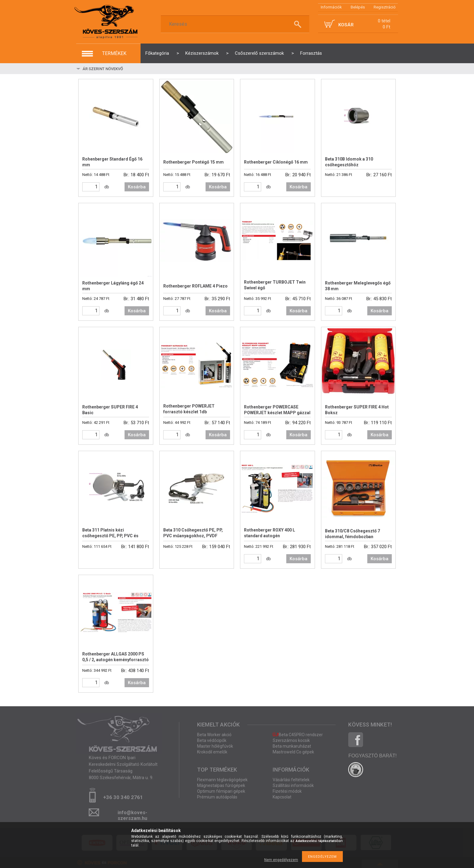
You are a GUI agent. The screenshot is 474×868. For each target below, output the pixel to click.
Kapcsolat (282, 797)
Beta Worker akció (214, 735)
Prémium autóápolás (217, 797)
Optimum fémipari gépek (221, 791)
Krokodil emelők (212, 752)
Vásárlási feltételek (291, 780)
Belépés (358, 7)
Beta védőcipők (212, 740)
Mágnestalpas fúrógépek (221, 785)
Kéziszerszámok (202, 53)
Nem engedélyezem (281, 860)
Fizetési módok (287, 791)
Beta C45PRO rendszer (298, 735)
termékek (114, 53)
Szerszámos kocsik (291, 740)
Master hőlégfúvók (215, 746)
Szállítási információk (293, 785)
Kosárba (137, 187)
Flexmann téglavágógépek (222, 780)
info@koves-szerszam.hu (132, 814)
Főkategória (157, 53)
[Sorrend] (118, 69)
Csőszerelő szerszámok (259, 53)
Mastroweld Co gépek (293, 752)
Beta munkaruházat (292, 746)
